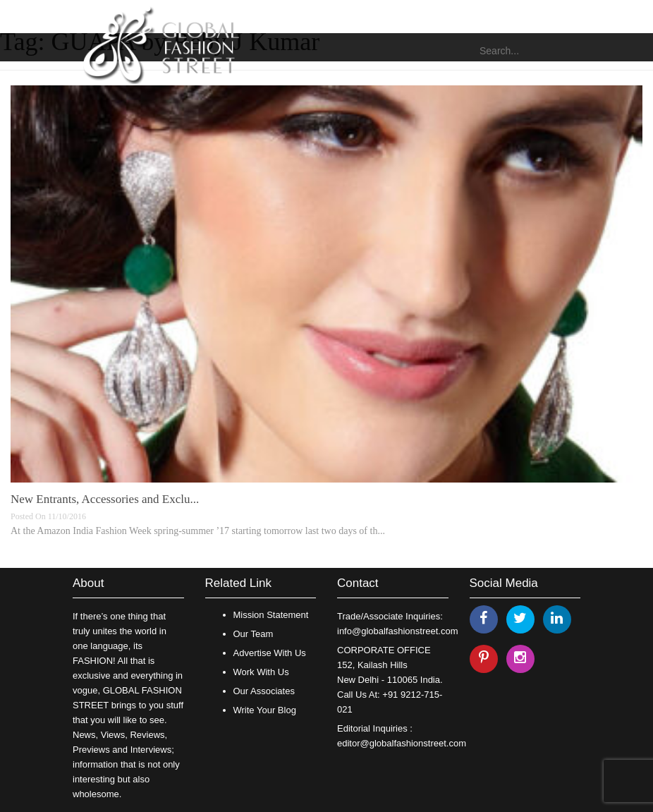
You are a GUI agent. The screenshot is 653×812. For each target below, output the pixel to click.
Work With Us (261, 672)
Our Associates (264, 691)
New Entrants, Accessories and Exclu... (105, 499)
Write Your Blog (265, 710)
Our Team (254, 634)
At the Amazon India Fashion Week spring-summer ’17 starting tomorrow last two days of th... (198, 531)
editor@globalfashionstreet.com (402, 743)
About (88, 583)
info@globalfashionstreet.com (397, 631)
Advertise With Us (270, 653)
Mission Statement (271, 615)
